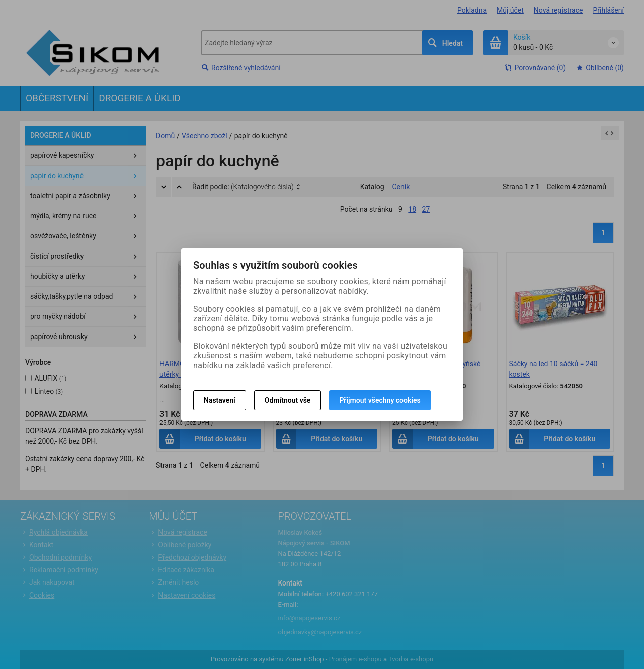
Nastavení (220, 400)
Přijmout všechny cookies (380, 400)
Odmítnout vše (288, 400)
